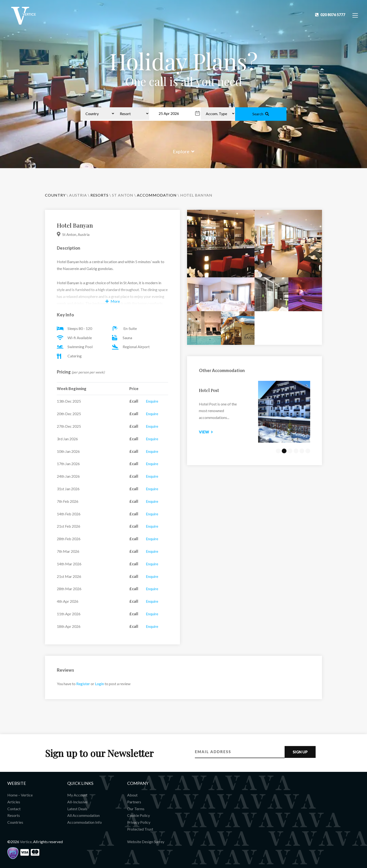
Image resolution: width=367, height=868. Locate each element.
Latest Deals (77, 809)
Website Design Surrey (146, 842)
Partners (134, 802)
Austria (78, 195)
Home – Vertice (20, 795)
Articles (14, 802)
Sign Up (300, 752)
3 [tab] (290, 451)
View (215, 432)
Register (83, 684)
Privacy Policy (139, 822)
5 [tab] (302, 451)
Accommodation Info (85, 822)
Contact (14, 809)
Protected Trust (140, 829)
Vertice (26, 842)
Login (99, 684)
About (132, 795)
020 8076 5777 (330, 15)
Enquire (152, 401)
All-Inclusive (77, 802)
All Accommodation (83, 815)
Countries (15, 822)
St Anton (123, 195)
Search (261, 114)
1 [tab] (278, 451)
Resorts (14, 815)
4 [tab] (296, 451)
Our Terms (136, 809)
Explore (184, 151)
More (113, 301)
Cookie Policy (139, 815)
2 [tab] (284, 451)
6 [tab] (308, 451)
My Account (77, 795)
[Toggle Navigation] (355, 15)
